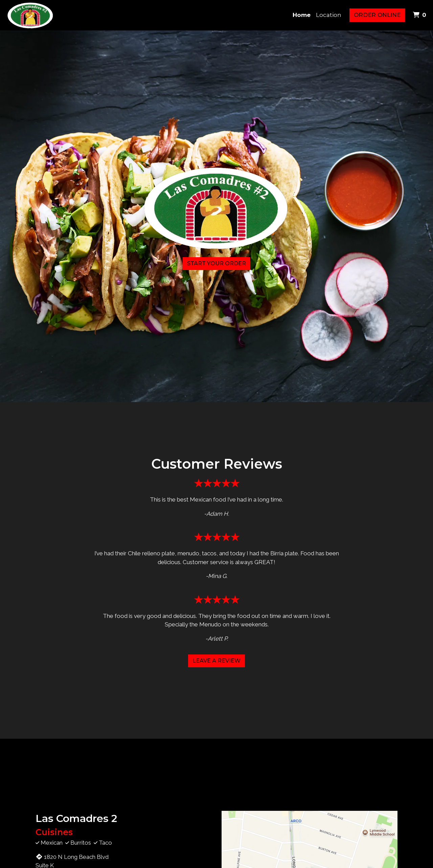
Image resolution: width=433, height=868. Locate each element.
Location (329, 15)
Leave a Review (216, 661)
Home (302, 15)
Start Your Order (216, 263)
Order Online (377, 15)
